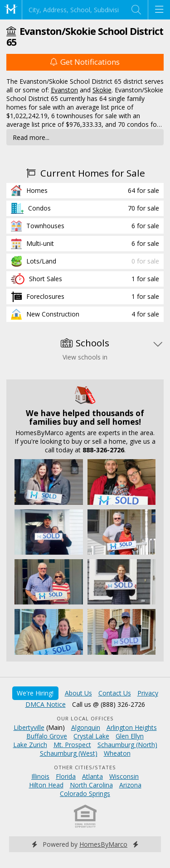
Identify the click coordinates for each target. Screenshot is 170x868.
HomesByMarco (103, 844)
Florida (66, 776)
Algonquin (86, 727)
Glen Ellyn (130, 736)
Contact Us (115, 693)
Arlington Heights (132, 727)
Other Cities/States (85, 767)
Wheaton (117, 753)
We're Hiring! (35, 693)
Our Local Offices (85, 718)
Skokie (102, 90)
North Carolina (91, 785)
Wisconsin (124, 776)
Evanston (64, 90)
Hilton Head (46, 785)
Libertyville (29, 727)
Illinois (40, 776)
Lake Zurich (30, 745)
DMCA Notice (46, 704)
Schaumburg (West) (69, 753)
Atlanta (92, 776)
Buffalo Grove (47, 736)
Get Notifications (85, 62)
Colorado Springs (85, 794)
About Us (78, 693)
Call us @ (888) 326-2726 (109, 704)
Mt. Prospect (72, 745)
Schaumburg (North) (127, 745)
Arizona (130, 785)
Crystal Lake (91, 736)
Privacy (148, 693)
